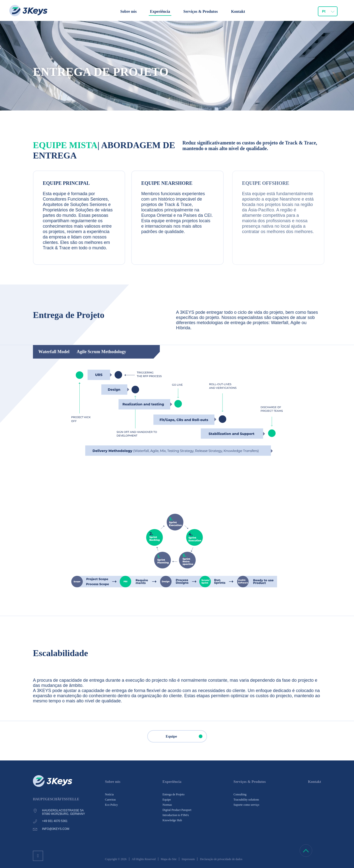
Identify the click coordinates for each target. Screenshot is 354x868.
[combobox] (328, 11)
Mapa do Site (169, 859)
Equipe (186, 736)
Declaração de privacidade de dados (221, 859)
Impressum (188, 859)
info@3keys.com (56, 829)
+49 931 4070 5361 (55, 821)
